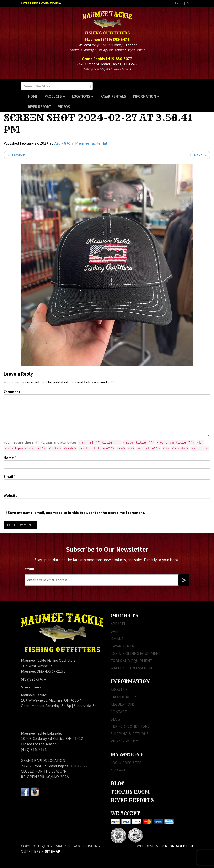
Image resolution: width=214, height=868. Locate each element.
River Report (40, 107)
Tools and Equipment (131, 661)
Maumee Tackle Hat (91, 143)
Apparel (118, 624)
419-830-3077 (120, 59)
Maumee (93, 39)
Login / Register (126, 763)
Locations (83, 96)
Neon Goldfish (179, 846)
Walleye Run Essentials (134, 668)
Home (33, 96)
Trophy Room (123, 697)
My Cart (118, 770)
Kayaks (117, 639)
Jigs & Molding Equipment (136, 653)
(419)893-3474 (33, 679)
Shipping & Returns (130, 734)
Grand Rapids (93, 59)
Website (11, 495)
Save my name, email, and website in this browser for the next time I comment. (76, 513)
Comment (12, 392)
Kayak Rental (123, 646)
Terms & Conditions (130, 726)
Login (179, 3)
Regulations (123, 704)
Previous (16, 155)
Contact (119, 712)
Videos (64, 107)
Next (200, 155)
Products (55, 96)
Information (146, 96)
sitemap (53, 851)
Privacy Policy (124, 741)
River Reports (132, 800)
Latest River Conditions (40, 3)
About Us (119, 689)
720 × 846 (62, 143)
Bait (115, 631)
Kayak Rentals (113, 96)
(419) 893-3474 (116, 39)
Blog (115, 719)
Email (10, 476)
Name (10, 458)
